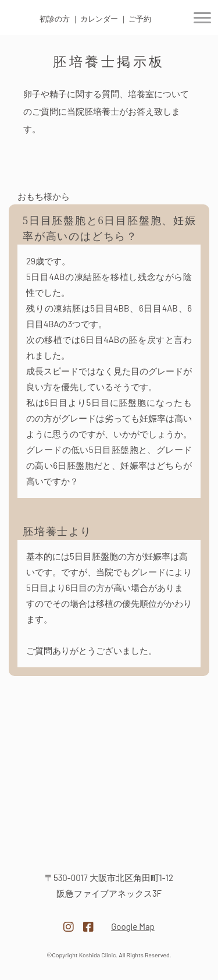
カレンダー (99, 19)
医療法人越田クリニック (109, 843)
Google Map (133, 926)
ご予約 (140, 19)
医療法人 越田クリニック (21, 18)
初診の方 (55, 19)
